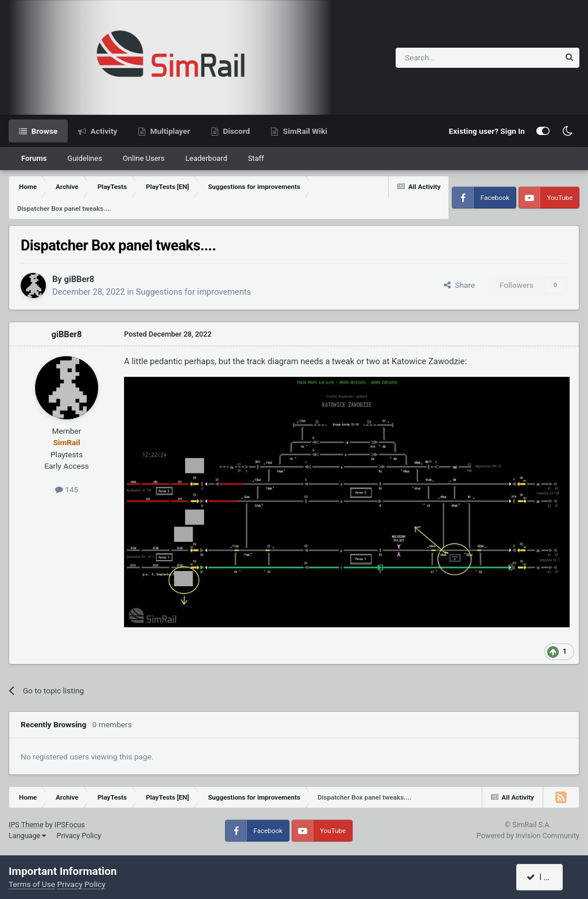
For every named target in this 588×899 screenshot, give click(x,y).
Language (27, 836)
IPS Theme (26, 825)
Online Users (144, 158)
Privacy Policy (79, 836)
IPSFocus (70, 825)
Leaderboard (206, 158)
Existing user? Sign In (487, 131)
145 (67, 489)
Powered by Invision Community (528, 836)
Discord (235, 131)
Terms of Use (32, 884)
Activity (103, 131)
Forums (34, 158)
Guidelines (85, 158)
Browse (43, 131)
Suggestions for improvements (194, 292)
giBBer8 (79, 279)
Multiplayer (169, 131)
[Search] (449, 58)
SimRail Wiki (304, 131)
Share (459, 285)
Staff (256, 158)
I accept (546, 877)
